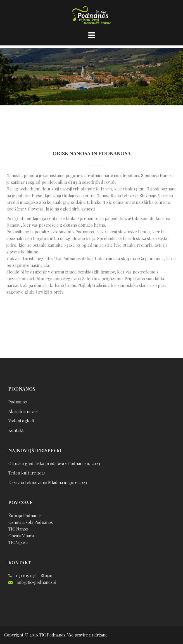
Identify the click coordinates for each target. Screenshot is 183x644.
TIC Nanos (18, 529)
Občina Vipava (21, 536)
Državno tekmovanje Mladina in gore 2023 (48, 482)
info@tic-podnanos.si (36, 582)
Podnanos (18, 402)
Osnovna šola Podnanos (31, 522)
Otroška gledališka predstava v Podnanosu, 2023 (54, 463)
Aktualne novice (23, 411)
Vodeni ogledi (21, 421)
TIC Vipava (18, 542)
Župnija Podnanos (25, 515)
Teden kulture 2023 (27, 473)
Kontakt (16, 430)
